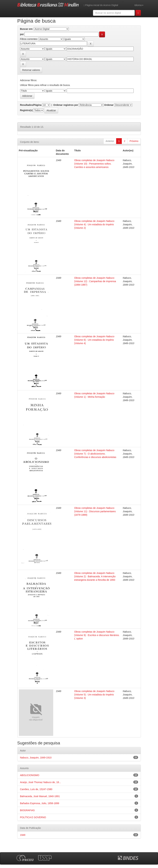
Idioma (139, 5)
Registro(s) (26, 110)
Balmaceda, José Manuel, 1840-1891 (40, 796)
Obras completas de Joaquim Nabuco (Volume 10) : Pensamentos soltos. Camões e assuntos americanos (94, 164)
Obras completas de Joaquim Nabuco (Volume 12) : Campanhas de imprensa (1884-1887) (95, 281)
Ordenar (109, 105)
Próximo (134, 141)
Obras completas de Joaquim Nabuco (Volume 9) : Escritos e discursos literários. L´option (97, 635)
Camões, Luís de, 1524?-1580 (36, 789)
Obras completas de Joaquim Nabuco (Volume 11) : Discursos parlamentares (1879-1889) (95, 511)
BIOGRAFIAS (27, 810)
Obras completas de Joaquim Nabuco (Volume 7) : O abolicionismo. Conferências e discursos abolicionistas (95, 454)
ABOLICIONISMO (30, 775)
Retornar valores (31, 70)
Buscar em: (27, 29)
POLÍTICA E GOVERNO (33, 817)
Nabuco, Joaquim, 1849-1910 (36, 758)
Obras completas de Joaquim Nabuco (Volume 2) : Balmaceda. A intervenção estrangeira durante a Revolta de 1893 (95, 576)
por (22, 34)
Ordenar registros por (66, 105)
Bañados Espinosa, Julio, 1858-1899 (40, 803)
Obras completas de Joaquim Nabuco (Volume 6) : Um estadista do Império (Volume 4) (94, 340)
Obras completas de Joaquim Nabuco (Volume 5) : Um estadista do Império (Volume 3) (94, 695)
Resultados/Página (31, 105)
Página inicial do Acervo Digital (101, 5)
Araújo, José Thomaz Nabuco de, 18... (41, 782)
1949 (23, 835)
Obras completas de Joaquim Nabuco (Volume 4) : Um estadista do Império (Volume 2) (94, 224)
